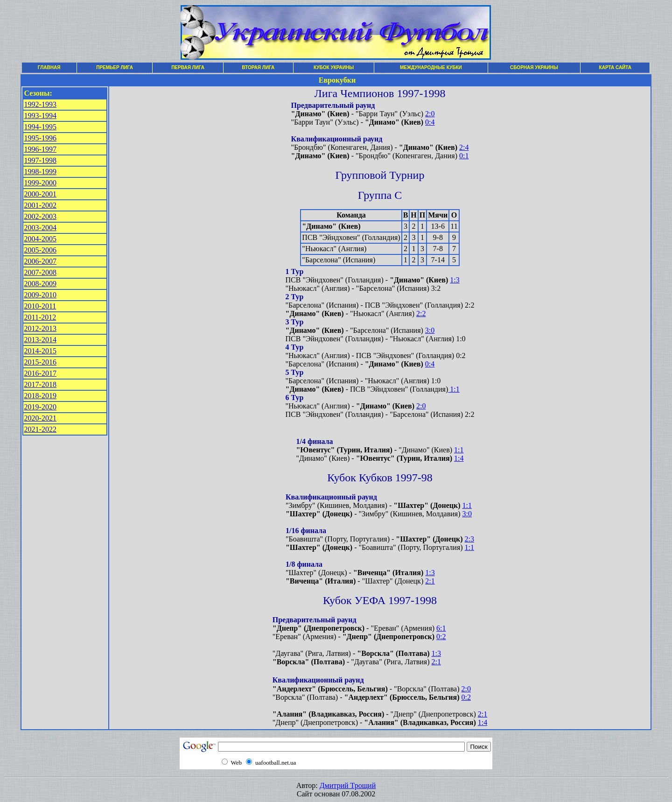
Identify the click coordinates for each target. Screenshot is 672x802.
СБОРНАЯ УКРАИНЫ (534, 67)
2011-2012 (40, 317)
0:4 (430, 122)
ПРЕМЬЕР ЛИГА (115, 67)
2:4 (464, 147)
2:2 (421, 313)
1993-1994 (40, 116)
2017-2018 (40, 384)
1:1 (454, 389)
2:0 (430, 114)
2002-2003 (40, 216)
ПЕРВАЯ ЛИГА (188, 67)
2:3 (469, 539)
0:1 (464, 156)
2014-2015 (40, 351)
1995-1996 (40, 138)
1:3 (455, 280)
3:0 (430, 330)
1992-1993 (40, 104)
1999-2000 (40, 183)
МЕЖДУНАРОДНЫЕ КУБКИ (431, 67)
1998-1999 (40, 172)
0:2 (441, 637)
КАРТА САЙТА (615, 67)
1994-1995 (40, 127)
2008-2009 (40, 284)
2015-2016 (40, 362)
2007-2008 (40, 272)
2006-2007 (40, 261)
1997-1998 (40, 160)
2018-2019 (40, 396)
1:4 (459, 458)
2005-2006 (40, 250)
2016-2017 (40, 373)
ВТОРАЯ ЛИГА (258, 67)
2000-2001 (40, 194)
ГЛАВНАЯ (49, 67)
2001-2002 (40, 205)
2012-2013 (40, 328)
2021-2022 (40, 429)
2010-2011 (40, 306)
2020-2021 (40, 418)
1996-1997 (40, 149)
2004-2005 (40, 239)
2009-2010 (40, 295)
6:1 (441, 628)
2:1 (430, 581)
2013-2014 (40, 340)
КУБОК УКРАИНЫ (334, 67)
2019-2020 (40, 407)
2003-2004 (40, 228)
